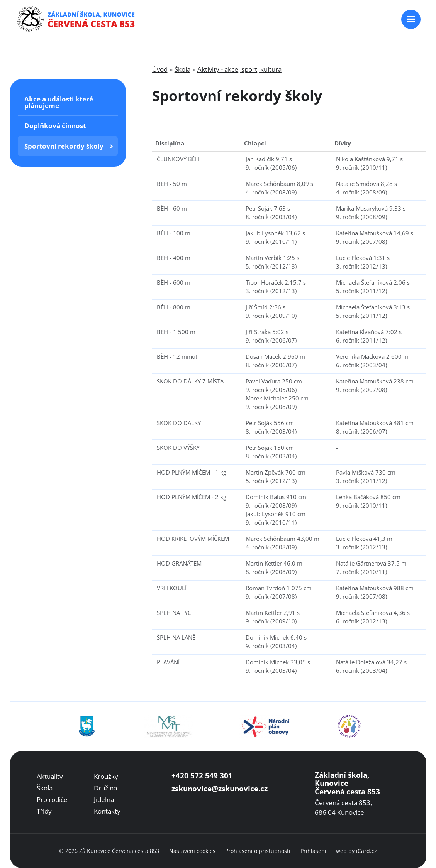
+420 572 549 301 (202, 776)
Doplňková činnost (55, 126)
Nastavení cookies (192, 851)
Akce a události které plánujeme (59, 102)
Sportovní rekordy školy (64, 146)
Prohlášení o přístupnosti (258, 851)
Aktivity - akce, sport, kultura (239, 69)
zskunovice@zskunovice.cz (220, 788)
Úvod (160, 69)
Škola (182, 69)
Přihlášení (313, 851)
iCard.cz (366, 851)
